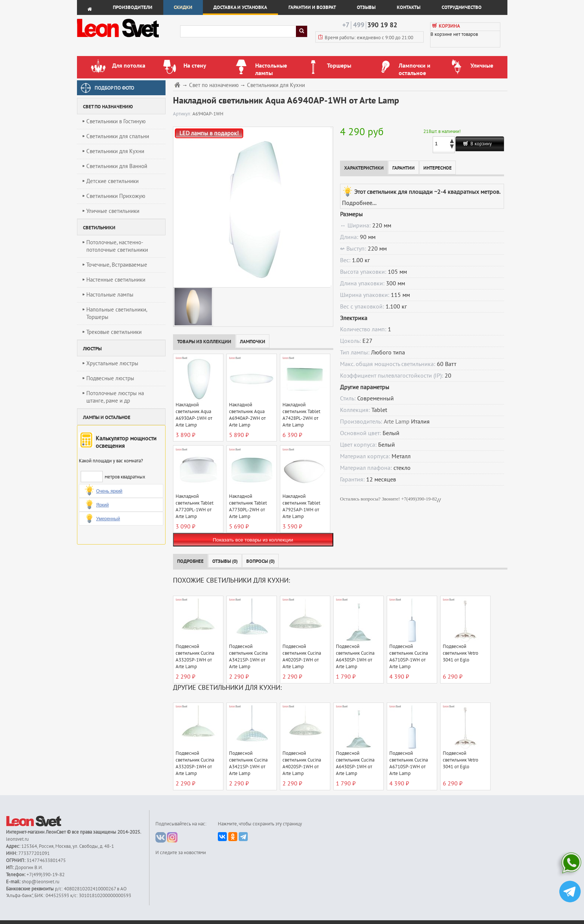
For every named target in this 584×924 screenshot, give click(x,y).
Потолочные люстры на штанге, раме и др (115, 397)
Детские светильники (112, 181)
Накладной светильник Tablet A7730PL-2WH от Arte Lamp (248, 506)
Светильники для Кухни (115, 151)
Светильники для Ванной (117, 166)
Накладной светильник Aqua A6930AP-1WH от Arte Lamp (194, 415)
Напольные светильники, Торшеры (117, 313)
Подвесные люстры (110, 378)
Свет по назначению (214, 85)
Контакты (409, 7)
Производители (133, 7)
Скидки (183, 7)
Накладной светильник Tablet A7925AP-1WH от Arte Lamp (301, 506)
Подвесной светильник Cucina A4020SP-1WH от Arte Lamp (302, 657)
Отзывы (366, 7)
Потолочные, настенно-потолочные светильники (117, 246)
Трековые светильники (114, 332)
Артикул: (183, 114)
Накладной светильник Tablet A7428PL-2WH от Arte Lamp (301, 415)
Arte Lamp (397, 422)
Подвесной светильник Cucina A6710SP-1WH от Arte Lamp (409, 657)
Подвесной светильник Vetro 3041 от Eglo (461, 653)
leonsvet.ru (17, 839)
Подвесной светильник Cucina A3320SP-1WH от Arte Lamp (195, 657)
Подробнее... (359, 203)
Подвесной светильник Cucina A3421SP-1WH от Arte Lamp (248, 657)
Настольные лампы (110, 295)
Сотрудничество (462, 7)
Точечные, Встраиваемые (117, 265)
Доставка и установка (240, 7)
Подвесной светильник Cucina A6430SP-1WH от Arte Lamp (355, 657)
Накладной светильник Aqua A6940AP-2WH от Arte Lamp (247, 415)
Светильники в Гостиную (116, 121)
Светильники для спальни (118, 136)
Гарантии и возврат (312, 7)
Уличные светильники (113, 211)
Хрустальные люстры (112, 363)
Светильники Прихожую (116, 196)
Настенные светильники (116, 280)
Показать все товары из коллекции (253, 540)
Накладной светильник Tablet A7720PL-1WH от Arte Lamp (194, 506)
